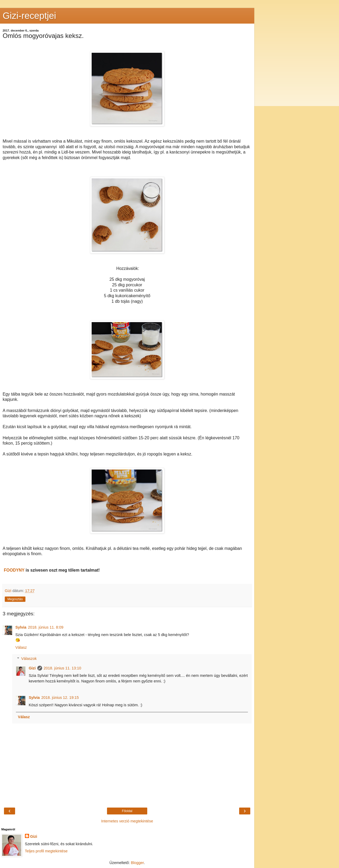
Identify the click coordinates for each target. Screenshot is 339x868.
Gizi (32, 668)
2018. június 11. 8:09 (46, 627)
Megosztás (15, 599)
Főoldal (127, 811)
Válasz (21, 647)
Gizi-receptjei (29, 16)
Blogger (137, 863)
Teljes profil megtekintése (46, 851)
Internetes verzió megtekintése (127, 821)
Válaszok (29, 659)
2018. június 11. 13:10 (63, 668)
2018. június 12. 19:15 (60, 698)
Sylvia (21, 627)
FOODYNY (14, 570)
